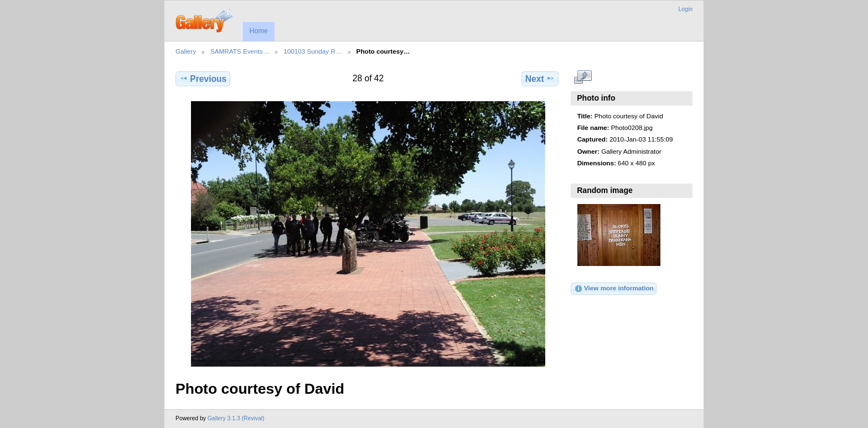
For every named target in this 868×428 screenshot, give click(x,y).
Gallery (186, 51)
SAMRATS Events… (240, 51)
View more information (614, 289)
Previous (203, 79)
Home (258, 31)
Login (686, 9)
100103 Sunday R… (312, 51)
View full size (583, 77)
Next (540, 79)
